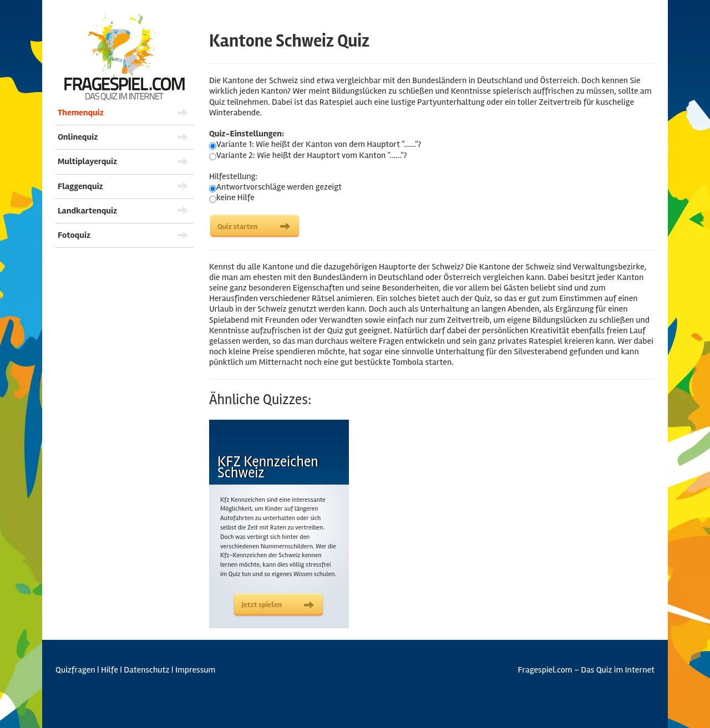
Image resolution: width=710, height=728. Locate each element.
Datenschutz (146, 670)
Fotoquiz (74, 235)
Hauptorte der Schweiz (420, 267)
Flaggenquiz (80, 186)
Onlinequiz (78, 137)
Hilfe (110, 670)
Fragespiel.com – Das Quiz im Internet (586, 670)
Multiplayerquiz (87, 161)
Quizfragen (75, 670)
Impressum (195, 670)
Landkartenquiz (87, 211)
